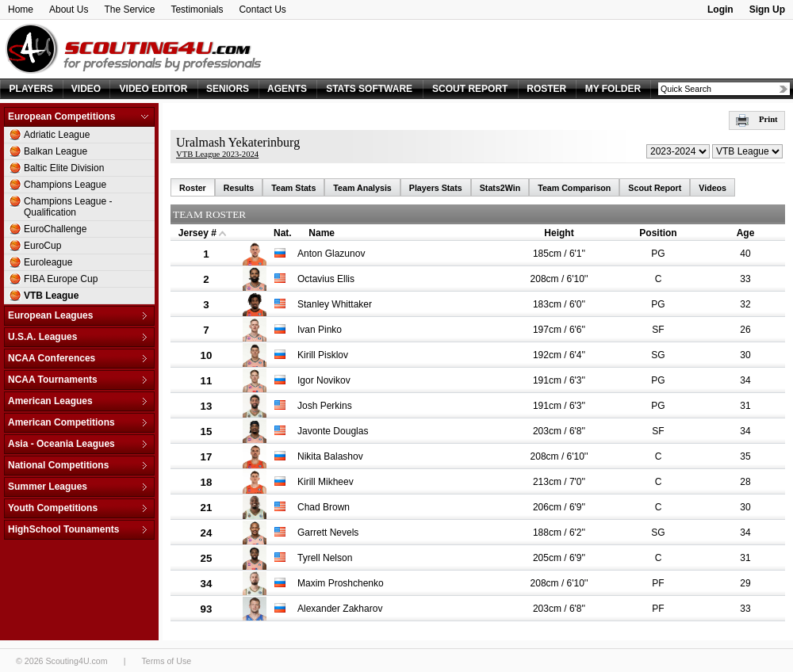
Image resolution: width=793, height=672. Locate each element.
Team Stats (293, 188)
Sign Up (767, 10)
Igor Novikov (324, 380)
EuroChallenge (55, 229)
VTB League (51, 296)
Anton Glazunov (331, 254)
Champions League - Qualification (68, 207)
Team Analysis (362, 188)
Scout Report (655, 188)
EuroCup (42, 246)
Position (658, 233)
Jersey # (197, 233)
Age (746, 233)
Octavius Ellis (326, 279)
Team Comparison (574, 188)
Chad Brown (324, 507)
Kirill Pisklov (323, 355)
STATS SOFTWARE (369, 89)
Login (720, 10)
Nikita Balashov (330, 456)
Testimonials (197, 10)
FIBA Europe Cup (61, 279)
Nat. (283, 233)
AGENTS (287, 89)
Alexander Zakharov (340, 609)
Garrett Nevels (328, 533)
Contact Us (262, 10)
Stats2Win (500, 188)
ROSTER (546, 89)
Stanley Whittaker (335, 304)
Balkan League (56, 151)
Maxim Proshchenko (341, 583)
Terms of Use (166, 661)
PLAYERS (32, 89)
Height (559, 233)
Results (239, 188)
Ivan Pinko (320, 330)
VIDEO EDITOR (154, 89)
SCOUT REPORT (470, 89)
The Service (129, 10)
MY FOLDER (613, 89)
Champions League (65, 185)
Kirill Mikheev (326, 482)
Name (322, 233)
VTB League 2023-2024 (217, 154)
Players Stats (436, 188)
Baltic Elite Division (64, 168)
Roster (193, 188)
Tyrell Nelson (325, 558)
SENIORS (228, 89)
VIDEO (86, 89)
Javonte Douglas (333, 431)
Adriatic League (57, 135)
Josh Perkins (325, 406)
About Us (69, 10)
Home (21, 10)
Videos (713, 188)
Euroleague (48, 262)
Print (757, 119)
